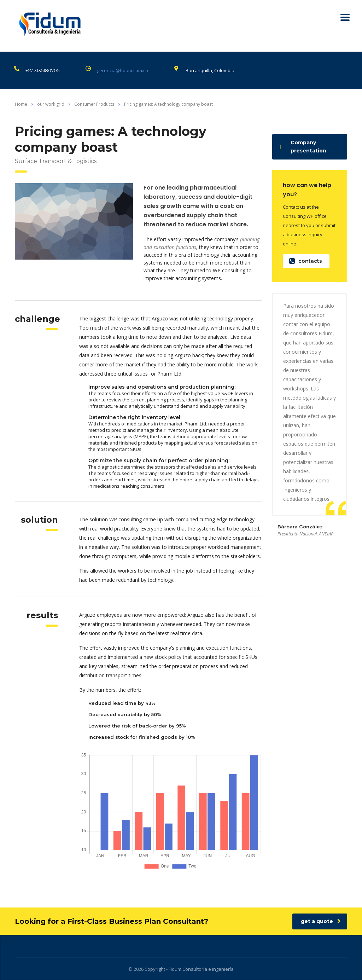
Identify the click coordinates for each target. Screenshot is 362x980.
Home (21, 104)
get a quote (321, 921)
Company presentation (303, 147)
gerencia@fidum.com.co (122, 70)
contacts (306, 261)
